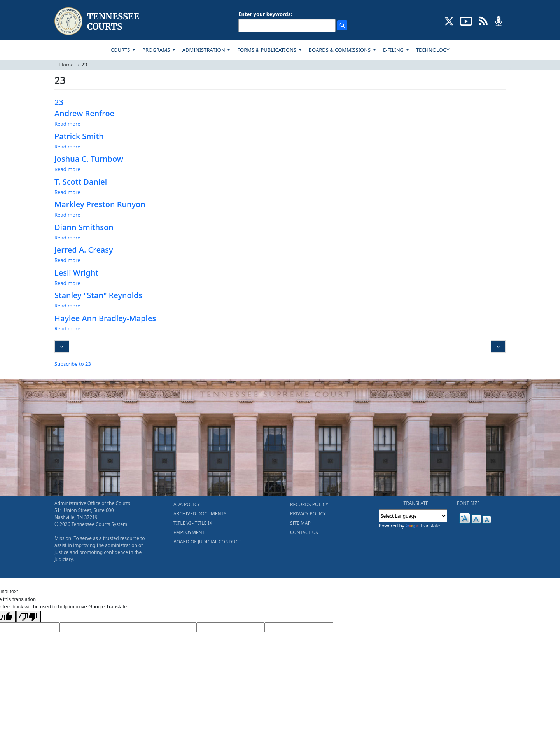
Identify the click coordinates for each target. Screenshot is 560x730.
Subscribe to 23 (73, 364)
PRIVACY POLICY (308, 514)
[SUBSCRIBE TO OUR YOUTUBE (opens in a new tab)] (466, 21)
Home (67, 65)
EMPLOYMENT (189, 532)
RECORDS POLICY (309, 504)
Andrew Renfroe (84, 113)
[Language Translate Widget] (413, 516)
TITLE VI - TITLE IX (193, 523)
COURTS (121, 50)
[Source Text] (162, 627)
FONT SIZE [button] (468, 503)
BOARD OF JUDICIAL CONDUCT (207, 542)
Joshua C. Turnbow (89, 159)
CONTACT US (304, 532)
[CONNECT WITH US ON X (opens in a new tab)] (449, 21)
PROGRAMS (157, 50)
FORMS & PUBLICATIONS (267, 50)
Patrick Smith (79, 136)
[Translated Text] (231, 627)
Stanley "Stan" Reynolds (98, 295)
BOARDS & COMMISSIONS (340, 50)
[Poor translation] (28, 616)
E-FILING (394, 50)
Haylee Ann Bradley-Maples (105, 318)
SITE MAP (300, 523)
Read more (67, 124)
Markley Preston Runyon (100, 204)
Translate (423, 526)
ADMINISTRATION (204, 50)
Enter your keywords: (265, 14)
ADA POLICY (187, 504)
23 (59, 102)
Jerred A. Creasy (84, 250)
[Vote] (299, 627)
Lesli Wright (76, 273)
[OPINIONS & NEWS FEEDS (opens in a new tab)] (483, 21)
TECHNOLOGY (433, 50)
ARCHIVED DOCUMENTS (200, 514)
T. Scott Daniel (81, 182)
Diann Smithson (84, 227)
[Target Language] (94, 627)
